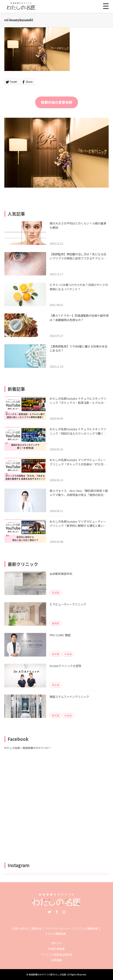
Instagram (64, 912)
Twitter (49, 912)
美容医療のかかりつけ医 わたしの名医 (47, 974)
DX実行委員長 (56, 949)
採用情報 (57, 960)
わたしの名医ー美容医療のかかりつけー (28, 748)
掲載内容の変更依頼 (57, 102)
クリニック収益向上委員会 (57, 954)
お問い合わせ (20, 928)
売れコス (57, 943)
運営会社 (36, 928)
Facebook (57, 912)
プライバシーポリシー (58, 928)
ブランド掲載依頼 (55, 934)
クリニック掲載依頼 (86, 928)
